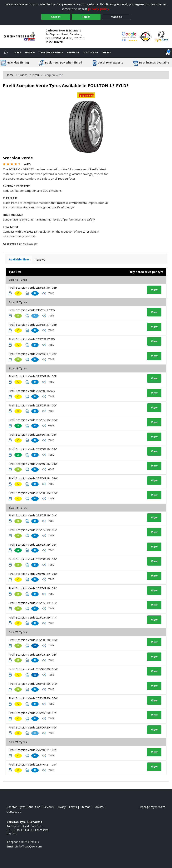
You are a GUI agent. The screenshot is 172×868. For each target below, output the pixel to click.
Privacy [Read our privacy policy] (61, 807)
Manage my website (152, 807)
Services (30, 52)
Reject (86, 17)
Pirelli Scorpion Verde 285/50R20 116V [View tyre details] (33, 727)
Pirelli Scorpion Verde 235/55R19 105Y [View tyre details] (33, 545)
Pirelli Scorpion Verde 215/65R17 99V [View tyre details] (32, 310)
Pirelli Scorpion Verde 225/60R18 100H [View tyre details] (33, 376)
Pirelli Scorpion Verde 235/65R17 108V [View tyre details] (33, 354)
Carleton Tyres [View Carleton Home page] (16, 807)
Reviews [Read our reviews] (49, 807)
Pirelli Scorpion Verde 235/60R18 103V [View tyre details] (33, 435)
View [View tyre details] (154, 290)
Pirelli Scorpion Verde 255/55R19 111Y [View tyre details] (33, 617)
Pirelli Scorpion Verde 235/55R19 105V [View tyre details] (33, 530)
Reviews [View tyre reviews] (40, 260)
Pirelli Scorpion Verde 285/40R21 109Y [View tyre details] (33, 764)
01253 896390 (54, 42)
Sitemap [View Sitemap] (85, 807)
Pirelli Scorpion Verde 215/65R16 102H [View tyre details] (33, 288)
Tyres (17, 52)
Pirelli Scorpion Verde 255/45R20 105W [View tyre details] (33, 698)
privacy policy (99, 9)
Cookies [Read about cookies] (99, 807)
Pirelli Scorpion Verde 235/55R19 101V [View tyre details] (33, 515)
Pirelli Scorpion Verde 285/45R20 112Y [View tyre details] (33, 713)
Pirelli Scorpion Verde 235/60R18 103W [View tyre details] (33, 464)
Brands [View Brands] (23, 75)
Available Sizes (19, 259)
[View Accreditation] (146, 36)
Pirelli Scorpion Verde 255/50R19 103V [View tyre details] (33, 559)
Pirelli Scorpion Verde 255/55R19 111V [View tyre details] (33, 603)
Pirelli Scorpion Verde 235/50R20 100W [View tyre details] (33, 640)
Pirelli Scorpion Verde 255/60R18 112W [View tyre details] (33, 493)
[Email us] (28, 846)
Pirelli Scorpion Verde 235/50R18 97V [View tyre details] (32, 391)
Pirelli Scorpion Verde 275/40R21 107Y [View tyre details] (33, 750)
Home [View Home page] (10, 75)
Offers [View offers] (106, 52)
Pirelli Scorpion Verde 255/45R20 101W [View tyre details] (33, 669)
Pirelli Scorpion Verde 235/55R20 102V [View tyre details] (33, 655)
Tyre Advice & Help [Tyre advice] (51, 52)
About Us (73, 52)
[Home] (6, 53)
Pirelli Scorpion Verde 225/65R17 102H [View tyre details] (33, 325)
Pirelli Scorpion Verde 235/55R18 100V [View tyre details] (33, 405)
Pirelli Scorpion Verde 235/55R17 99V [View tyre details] (32, 339)
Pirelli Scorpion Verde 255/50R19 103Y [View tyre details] (33, 588)
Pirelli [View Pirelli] (36, 75)
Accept (56, 17)
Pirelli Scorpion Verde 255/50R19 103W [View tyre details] (33, 574)
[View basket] (168, 53)
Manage (116, 17)
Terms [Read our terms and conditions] (73, 807)
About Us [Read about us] (34, 807)
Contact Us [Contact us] (90, 52)
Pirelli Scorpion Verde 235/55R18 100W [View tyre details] (33, 420)
